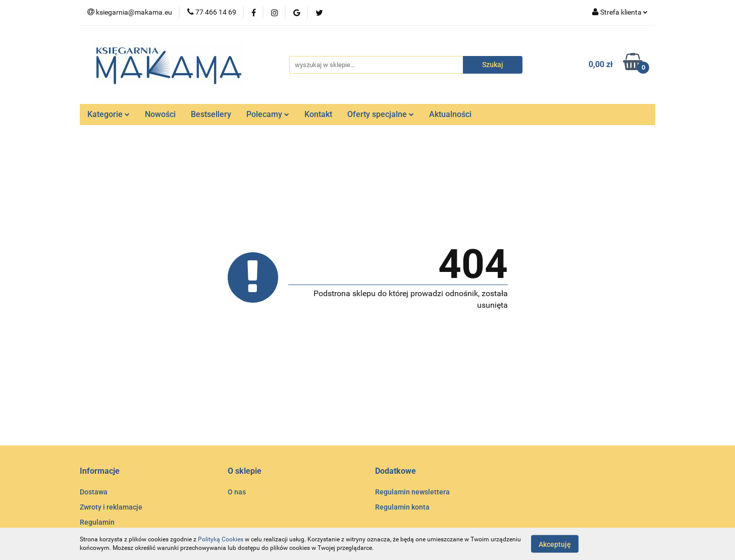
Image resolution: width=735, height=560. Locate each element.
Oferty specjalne (381, 114)
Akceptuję (555, 544)
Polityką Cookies (221, 539)
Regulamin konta (402, 507)
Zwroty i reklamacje (111, 507)
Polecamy (268, 114)
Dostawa (94, 492)
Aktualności (450, 114)
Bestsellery (211, 114)
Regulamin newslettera (412, 492)
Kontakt (318, 114)
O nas (237, 492)
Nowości (160, 114)
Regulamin (97, 522)
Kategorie (109, 114)
